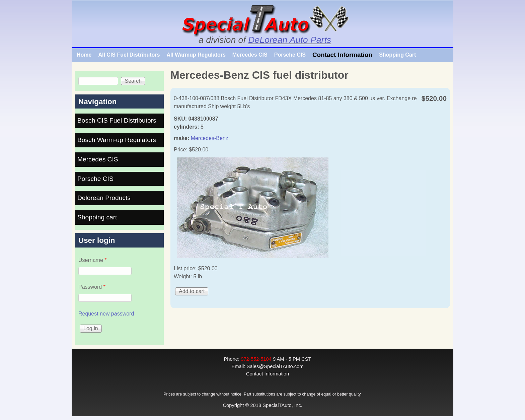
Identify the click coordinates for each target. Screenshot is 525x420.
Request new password (106, 314)
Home (84, 55)
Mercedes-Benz (210, 138)
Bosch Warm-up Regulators (117, 140)
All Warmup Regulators (196, 55)
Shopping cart (97, 217)
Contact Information (342, 55)
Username (92, 260)
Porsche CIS (290, 55)
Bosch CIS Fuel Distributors (117, 120)
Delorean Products (104, 198)
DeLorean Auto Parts (290, 40)
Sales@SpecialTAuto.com (275, 366)
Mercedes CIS (250, 55)
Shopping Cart (397, 55)
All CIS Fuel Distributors (129, 55)
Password (92, 287)
